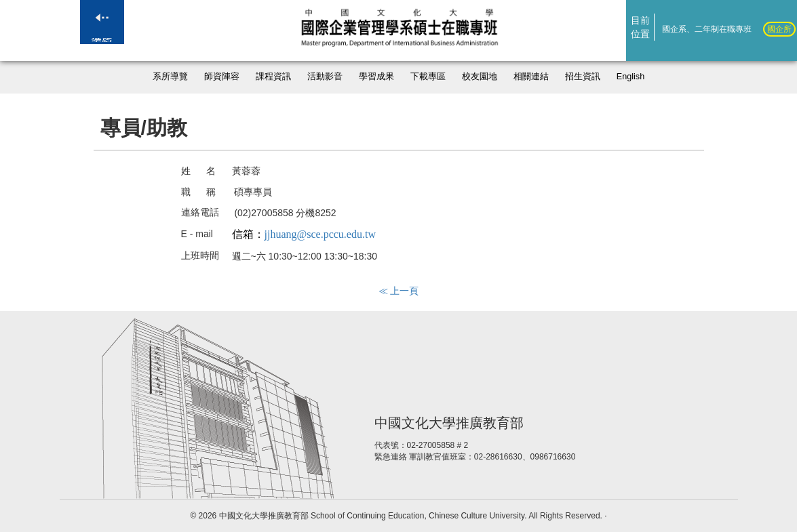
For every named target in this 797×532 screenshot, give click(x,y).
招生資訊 (583, 77)
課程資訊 (273, 77)
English (630, 77)
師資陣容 (222, 77)
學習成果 (376, 77)
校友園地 (480, 77)
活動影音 (325, 77)
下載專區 (428, 77)
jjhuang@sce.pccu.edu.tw (320, 234)
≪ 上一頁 (399, 291)
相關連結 (531, 77)
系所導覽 (170, 77)
